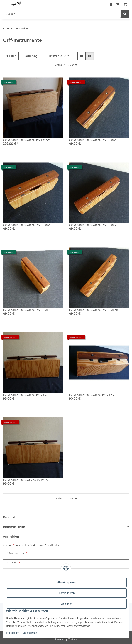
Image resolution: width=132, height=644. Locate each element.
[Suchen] (125, 14)
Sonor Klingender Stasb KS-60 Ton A (25, 480)
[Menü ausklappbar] (5, 2)
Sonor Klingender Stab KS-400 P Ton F (26, 310)
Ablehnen (67, 604)
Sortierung (31, 56)
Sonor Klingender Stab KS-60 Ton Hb (92, 395)
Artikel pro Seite (59, 56)
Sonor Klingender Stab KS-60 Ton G (25, 395)
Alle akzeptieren (67, 582)
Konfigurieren (67, 593)
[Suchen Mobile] (62, 14)
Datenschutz (30, 633)
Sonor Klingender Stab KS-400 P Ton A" (93, 140)
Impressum (13, 633)
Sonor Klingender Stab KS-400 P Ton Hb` (94, 310)
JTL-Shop (72, 639)
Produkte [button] (10, 517)
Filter (11, 56)
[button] (111, 4)
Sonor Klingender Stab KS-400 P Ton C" (93, 225)
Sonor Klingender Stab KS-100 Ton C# (26, 140)
